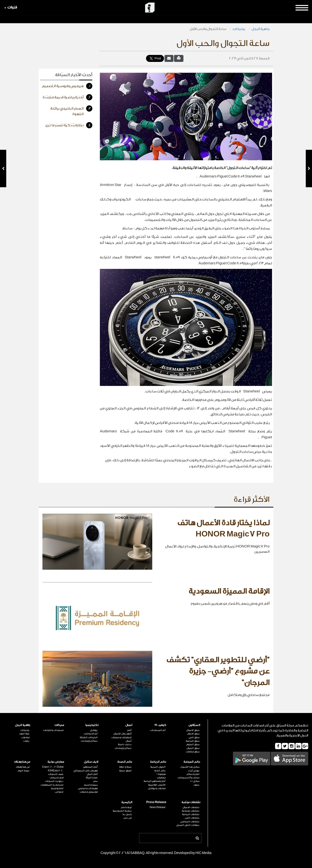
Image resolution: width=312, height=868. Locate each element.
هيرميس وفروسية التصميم (67, 86)
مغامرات (161, 778)
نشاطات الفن (192, 818)
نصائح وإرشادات (123, 748)
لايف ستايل (91, 762)
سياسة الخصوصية (122, 811)
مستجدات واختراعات (53, 730)
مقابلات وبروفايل (157, 788)
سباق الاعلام (193, 734)
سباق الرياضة (193, 741)
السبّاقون (194, 725)
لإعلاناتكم (126, 807)
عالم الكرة (160, 771)
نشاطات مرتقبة (191, 802)
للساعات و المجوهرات (52, 785)
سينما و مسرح (91, 785)
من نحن (127, 818)
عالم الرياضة (158, 762)
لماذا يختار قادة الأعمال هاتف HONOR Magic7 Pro (223, 529)
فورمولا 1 (161, 774)
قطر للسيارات (56, 778)
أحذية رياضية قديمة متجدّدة (68, 97)
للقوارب (59, 792)
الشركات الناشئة (89, 737)
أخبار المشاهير (90, 767)
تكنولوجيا (92, 725)
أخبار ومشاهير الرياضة (155, 781)
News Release (157, 807)
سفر (95, 781)
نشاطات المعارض (190, 822)
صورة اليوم (23, 771)
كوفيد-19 (160, 725)
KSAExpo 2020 (56, 771)
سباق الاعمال (193, 730)
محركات (59, 725)
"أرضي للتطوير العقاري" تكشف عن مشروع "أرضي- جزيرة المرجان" (218, 671)
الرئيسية (127, 802)
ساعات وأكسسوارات (188, 778)
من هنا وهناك (22, 762)
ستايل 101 (195, 781)
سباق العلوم (193, 744)
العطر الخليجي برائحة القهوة (71, 111)
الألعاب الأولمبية (157, 785)
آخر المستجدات (158, 730)
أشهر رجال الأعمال (122, 734)
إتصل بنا (127, 814)
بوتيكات (239, 29)
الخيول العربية (158, 767)
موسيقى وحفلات (89, 792)
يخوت (26, 741)
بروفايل (94, 730)
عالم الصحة (125, 762)
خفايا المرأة (92, 778)
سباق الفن (194, 737)
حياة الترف (24, 734)
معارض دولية (56, 762)
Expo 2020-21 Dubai (53, 767)
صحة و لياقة (125, 767)
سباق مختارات (193, 752)
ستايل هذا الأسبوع (190, 767)
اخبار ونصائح (193, 774)
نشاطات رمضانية (191, 811)
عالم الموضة (192, 762)
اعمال (129, 725)
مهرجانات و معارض (88, 788)
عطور (197, 785)
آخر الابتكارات (91, 734)
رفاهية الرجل (261, 29)
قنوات (11, 7)
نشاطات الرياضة (191, 814)
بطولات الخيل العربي (188, 825)
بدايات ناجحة (125, 744)
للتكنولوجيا (57, 788)
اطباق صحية (125, 771)
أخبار (129, 730)
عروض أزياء (194, 771)
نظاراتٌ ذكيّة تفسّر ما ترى (69, 125)
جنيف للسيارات (56, 774)
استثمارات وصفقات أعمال (121, 739)
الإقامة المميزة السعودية (229, 591)
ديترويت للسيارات (54, 781)
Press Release (156, 802)
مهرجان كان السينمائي (85, 771)
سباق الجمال (193, 748)
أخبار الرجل (92, 774)
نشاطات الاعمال (191, 807)
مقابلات (25, 737)
